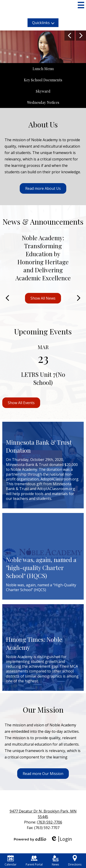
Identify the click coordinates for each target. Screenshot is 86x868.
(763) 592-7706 (50, 822)
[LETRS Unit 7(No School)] (43, 366)
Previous (69, 36)
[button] (43, 23)
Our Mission (43, 710)
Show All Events (21, 403)
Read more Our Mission (43, 774)
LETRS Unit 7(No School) (43, 378)
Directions (75, 861)
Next (81, 36)
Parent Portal (34, 861)
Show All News (43, 298)
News (55, 861)
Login (61, 839)
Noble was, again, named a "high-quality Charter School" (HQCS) (41, 568)
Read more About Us (43, 188)
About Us (43, 124)
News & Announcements (43, 222)
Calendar (11, 861)
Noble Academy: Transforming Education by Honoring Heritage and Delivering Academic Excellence (43, 258)
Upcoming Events (43, 331)
